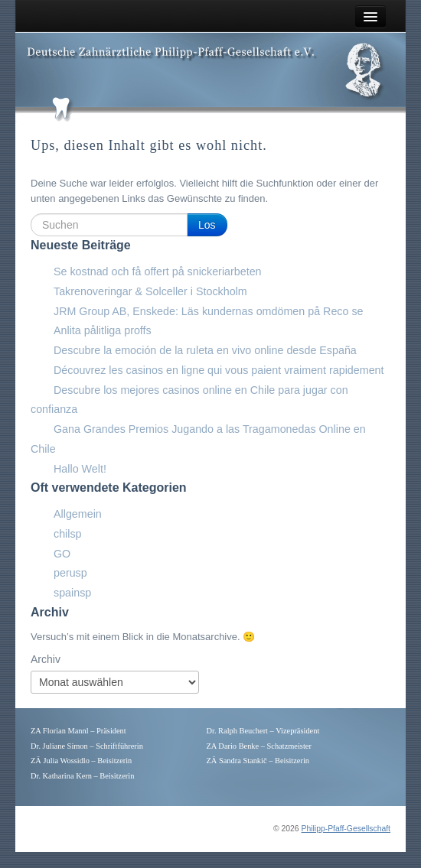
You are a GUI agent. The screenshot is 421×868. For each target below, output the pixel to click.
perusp (70, 573)
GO (62, 554)
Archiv (46, 659)
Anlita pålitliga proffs (103, 330)
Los (207, 225)
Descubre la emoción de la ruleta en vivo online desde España (205, 350)
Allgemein (78, 514)
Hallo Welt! (80, 469)
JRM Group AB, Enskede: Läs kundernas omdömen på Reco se (209, 311)
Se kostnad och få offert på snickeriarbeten (158, 271)
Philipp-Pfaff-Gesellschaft (346, 829)
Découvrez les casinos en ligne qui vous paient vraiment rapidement (219, 370)
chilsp (68, 534)
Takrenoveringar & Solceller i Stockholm (150, 291)
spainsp (72, 593)
